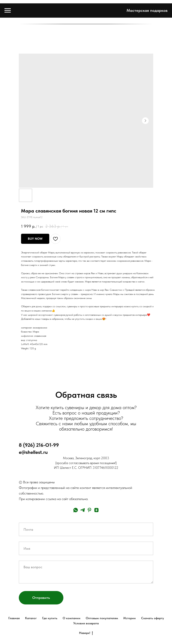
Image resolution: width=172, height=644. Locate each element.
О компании (72, 618)
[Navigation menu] (8, 11)
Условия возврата (86, 623)
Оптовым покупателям (102, 618)
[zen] (96, 510)
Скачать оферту (153, 618)
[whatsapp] (76, 510)
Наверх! (86, 633)
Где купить (50, 618)
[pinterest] (89, 510)
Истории (130, 618)
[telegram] (83, 510)
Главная (14, 618)
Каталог (31, 618)
